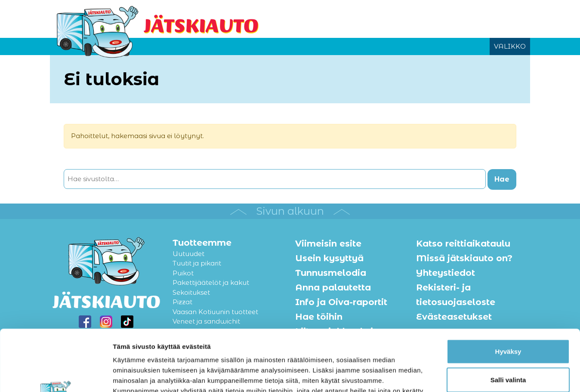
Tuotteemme (202, 243)
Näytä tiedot (460, 375)
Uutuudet (188, 254)
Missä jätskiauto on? (464, 258)
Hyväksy (508, 290)
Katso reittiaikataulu (463, 244)
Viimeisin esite (328, 244)
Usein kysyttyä (329, 258)
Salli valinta (508, 319)
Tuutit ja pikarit (197, 263)
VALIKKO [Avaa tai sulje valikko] (510, 46)
